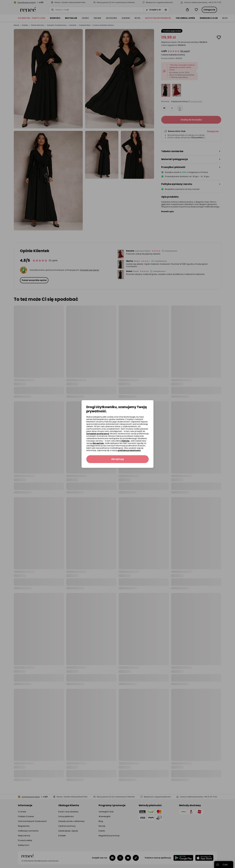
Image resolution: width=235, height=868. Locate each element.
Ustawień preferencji (98, 434)
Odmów (125, 441)
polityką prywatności (129, 450)
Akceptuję (98, 443)
